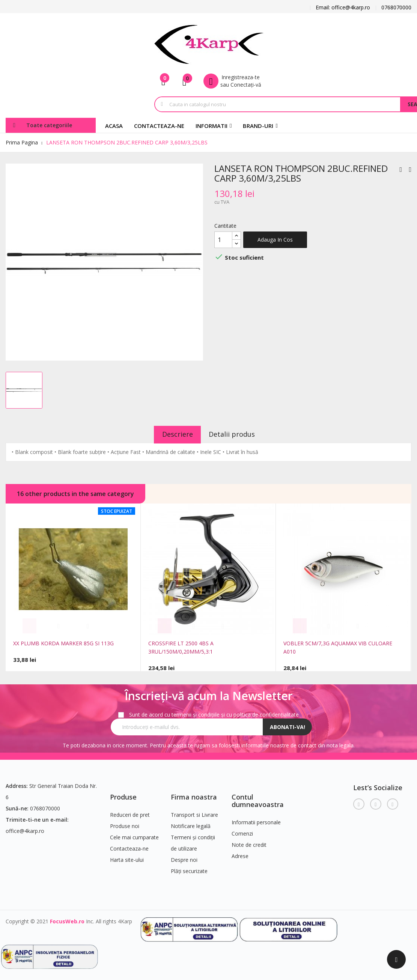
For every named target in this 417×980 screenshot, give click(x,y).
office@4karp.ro (25, 829)
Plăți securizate (189, 869)
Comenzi (242, 831)
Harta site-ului (127, 858)
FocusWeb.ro (67, 919)
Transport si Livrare (194, 813)
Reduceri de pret (130, 813)
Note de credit (249, 842)
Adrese (240, 854)
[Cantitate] (223, 240)
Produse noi (125, 824)
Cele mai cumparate (134, 835)
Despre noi (184, 858)
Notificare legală (191, 824)
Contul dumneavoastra (258, 799)
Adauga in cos (275, 240)
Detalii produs (235, 434)
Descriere (174, 434)
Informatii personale (256, 820)
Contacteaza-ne (129, 847)
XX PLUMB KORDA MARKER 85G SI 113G (63, 643)
